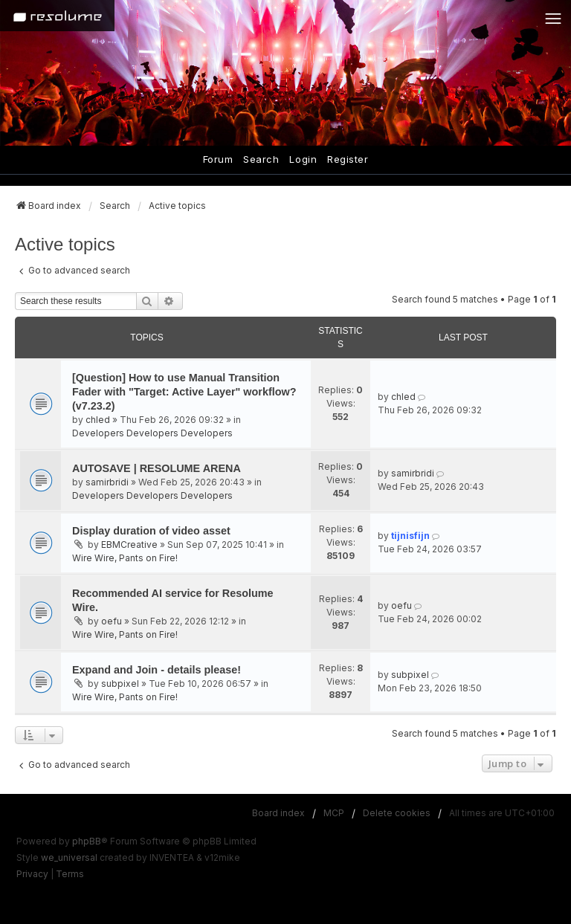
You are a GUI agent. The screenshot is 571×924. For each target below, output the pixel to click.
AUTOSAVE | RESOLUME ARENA (157, 468)
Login (303, 159)
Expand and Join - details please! (157, 670)
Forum (218, 159)
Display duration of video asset (151, 531)
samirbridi (107, 482)
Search (261, 159)
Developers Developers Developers (152, 433)
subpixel (120, 684)
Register (348, 159)
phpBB (87, 841)
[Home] (57, 16)
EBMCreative (129, 545)
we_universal (69, 857)
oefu (112, 621)
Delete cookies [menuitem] (397, 813)
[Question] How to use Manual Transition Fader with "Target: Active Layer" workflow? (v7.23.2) (184, 392)
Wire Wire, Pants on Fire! (125, 558)
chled (98, 420)
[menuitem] (32, 874)
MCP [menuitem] (334, 813)
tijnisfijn (410, 536)
